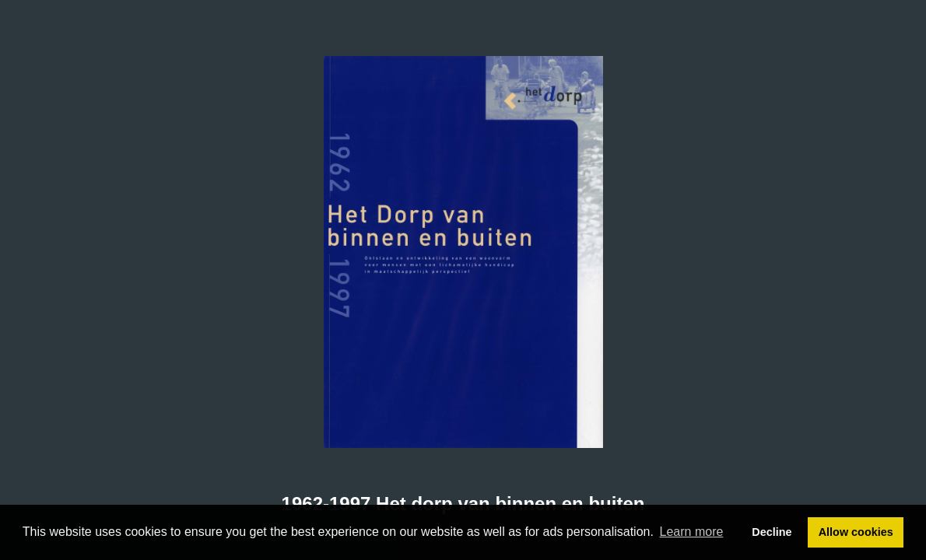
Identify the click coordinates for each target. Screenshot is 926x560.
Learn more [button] (692, 532)
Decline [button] (772, 532)
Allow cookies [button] (856, 532)
